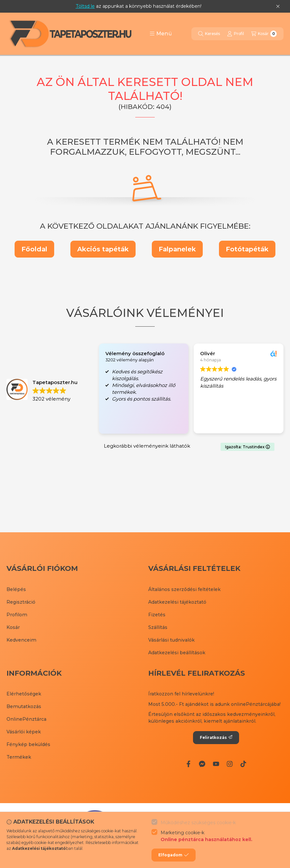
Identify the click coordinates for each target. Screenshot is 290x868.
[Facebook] (188, 764)
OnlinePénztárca (26, 719)
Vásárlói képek (24, 732)
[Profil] (236, 34)
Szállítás (158, 627)
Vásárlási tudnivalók (171, 640)
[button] (161, 34)
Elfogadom (174, 855)
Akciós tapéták (103, 249)
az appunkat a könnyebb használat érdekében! (139, 6)
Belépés (16, 589)
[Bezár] (278, 6)
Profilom (17, 615)
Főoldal (34, 249)
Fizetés (157, 615)
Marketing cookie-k (206, 836)
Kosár (13, 627)
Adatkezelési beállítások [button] (177, 653)
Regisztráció (21, 602)
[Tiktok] (243, 764)
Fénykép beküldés (28, 744)
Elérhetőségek (24, 694)
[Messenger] (202, 764)
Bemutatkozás (24, 706)
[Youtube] (216, 764)
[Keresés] (209, 34)
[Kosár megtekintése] (264, 34)
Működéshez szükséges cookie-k (198, 823)
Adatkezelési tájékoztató (177, 602)
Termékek (19, 757)
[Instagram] (230, 764)
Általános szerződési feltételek (184, 589)
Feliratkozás (216, 737)
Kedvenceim (21, 640)
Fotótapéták (247, 249)
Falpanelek (177, 249)
